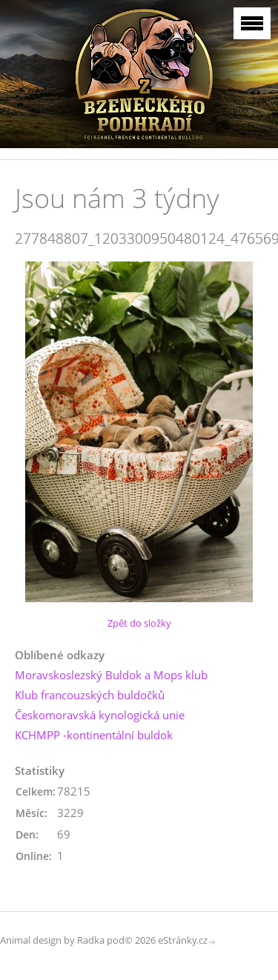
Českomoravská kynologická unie (100, 715)
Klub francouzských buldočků (90, 695)
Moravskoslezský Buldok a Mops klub (111, 675)
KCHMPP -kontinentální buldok (94, 735)
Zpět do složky (139, 623)
